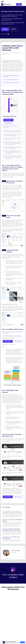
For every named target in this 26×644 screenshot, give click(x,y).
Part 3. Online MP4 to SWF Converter (11, 83)
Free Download (8, 120)
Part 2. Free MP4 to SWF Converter (11, 80)
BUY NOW (13, 29)
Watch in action (5, 34)
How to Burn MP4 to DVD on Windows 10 (12, 512)
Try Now (19, 4)
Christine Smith (6, 53)
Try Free (5, 29)
